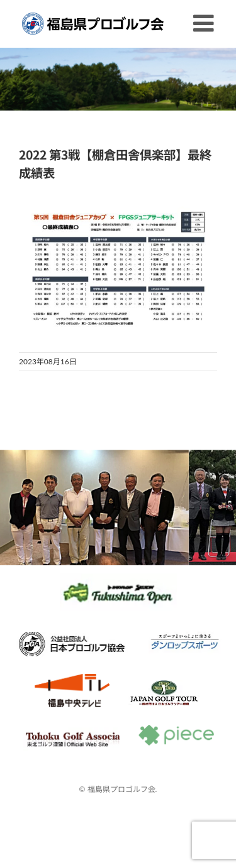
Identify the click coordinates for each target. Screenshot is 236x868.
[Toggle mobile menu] (205, 23)
